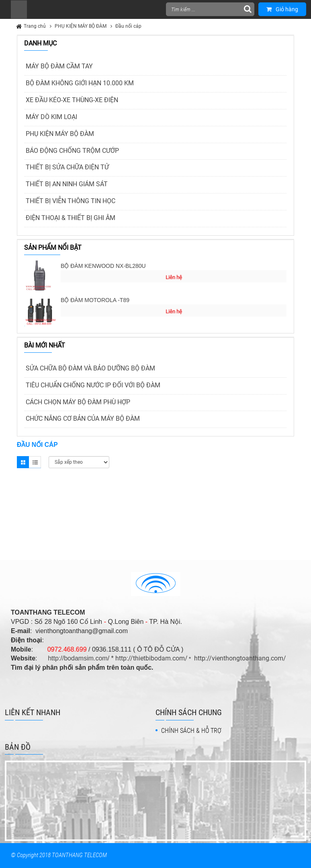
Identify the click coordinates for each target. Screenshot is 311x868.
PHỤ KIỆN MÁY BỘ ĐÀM (81, 26)
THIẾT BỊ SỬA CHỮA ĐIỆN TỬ (67, 167)
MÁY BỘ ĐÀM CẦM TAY (59, 66)
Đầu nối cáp (128, 26)
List (35, 462)
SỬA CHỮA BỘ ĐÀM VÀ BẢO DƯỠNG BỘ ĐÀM (90, 368)
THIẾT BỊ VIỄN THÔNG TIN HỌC (71, 201)
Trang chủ (35, 26)
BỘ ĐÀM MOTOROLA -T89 (95, 300)
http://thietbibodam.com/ (151, 658)
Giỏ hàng (282, 9)
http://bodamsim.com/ (79, 658)
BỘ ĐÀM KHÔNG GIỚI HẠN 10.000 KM (80, 83)
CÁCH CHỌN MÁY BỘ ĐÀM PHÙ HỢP (78, 402)
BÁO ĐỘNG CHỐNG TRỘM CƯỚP (72, 151)
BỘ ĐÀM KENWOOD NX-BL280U (103, 266)
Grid (23, 462)
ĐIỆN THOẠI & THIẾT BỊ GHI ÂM (71, 218)
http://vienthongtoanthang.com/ (240, 658)
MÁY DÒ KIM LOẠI (51, 117)
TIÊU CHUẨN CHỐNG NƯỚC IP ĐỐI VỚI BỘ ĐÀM (93, 385)
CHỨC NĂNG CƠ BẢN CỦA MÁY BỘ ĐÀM (83, 419)
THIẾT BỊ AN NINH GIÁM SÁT (67, 184)
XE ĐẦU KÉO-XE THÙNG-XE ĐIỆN (72, 100)
